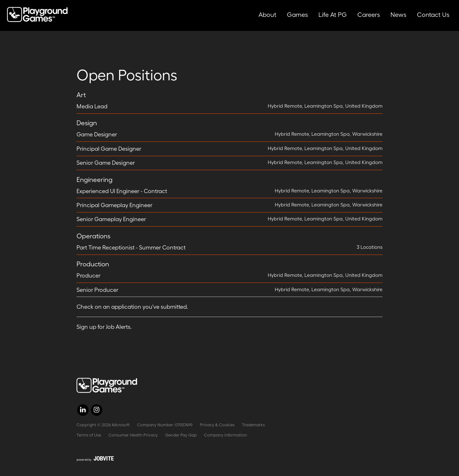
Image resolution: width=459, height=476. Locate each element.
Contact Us (433, 15)
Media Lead (92, 106)
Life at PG (333, 15)
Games (297, 15)
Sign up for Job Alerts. (104, 327)
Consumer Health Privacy (133, 435)
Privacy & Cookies (217, 425)
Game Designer (97, 134)
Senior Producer (97, 290)
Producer (88, 276)
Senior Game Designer (106, 163)
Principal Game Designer (109, 149)
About (267, 15)
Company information (226, 435)
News (398, 15)
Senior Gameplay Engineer (111, 219)
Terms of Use (89, 435)
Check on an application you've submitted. (132, 307)
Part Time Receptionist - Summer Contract (131, 248)
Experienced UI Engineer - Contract (122, 191)
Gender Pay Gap (181, 435)
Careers (369, 15)
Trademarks (253, 425)
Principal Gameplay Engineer (114, 205)
